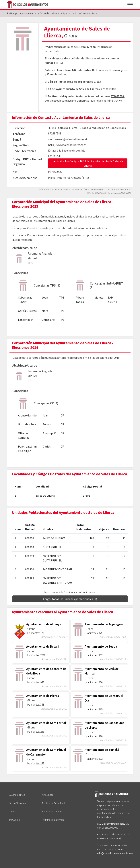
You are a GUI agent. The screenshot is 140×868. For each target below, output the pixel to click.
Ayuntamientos (17, 795)
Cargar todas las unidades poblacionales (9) (70, 599)
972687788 (117, 96)
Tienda (13, 811)
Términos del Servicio (53, 820)
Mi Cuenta (14, 820)
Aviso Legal (48, 795)
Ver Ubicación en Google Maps (107, 128)
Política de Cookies (52, 811)
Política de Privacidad (54, 803)
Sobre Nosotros (17, 803)
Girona (91, 47)
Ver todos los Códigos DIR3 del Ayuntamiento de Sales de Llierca (88, 163)
